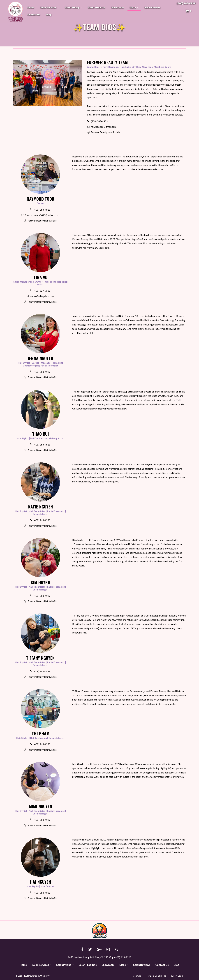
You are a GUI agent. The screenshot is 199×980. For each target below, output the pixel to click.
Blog (49, 14)
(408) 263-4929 (186, 3)
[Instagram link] (108, 950)
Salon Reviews (152, 7)
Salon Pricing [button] (72, 7)
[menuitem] (31, 7)
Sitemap (137, 976)
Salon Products (97, 7)
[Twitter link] (90, 950)
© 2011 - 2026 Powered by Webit (33, 976)
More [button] (133, 7)
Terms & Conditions (156, 976)
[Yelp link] (116, 950)
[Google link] (99, 950)
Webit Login (177, 976)
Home (31, 7)
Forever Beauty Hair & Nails (15, 11)
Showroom (117, 7)
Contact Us (34, 14)
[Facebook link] (82, 950)
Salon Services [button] (49, 7)
